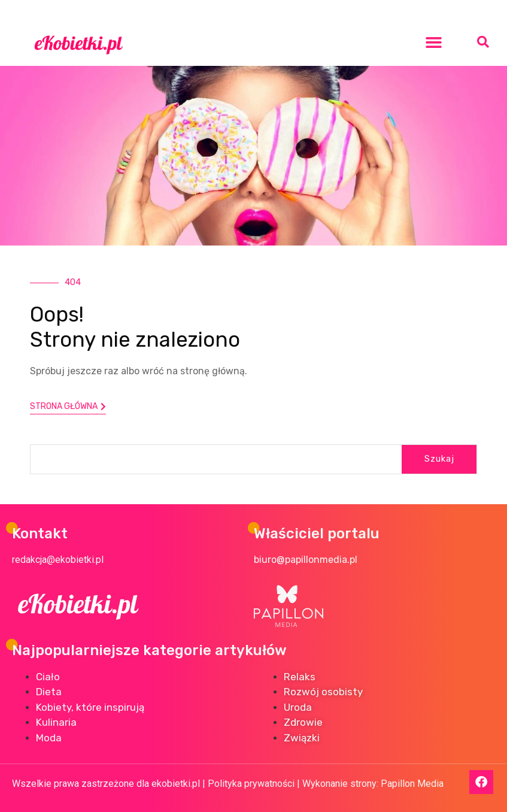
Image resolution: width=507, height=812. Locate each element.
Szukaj (439, 459)
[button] (434, 42)
